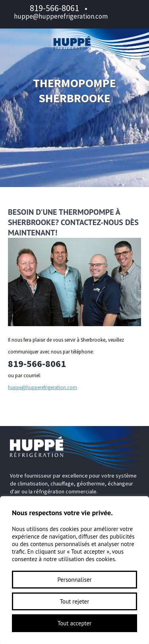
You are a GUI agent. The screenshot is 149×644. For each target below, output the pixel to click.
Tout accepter (74, 623)
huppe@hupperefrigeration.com (61, 16)
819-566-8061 (54, 8)
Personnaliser (74, 580)
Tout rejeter (75, 601)
